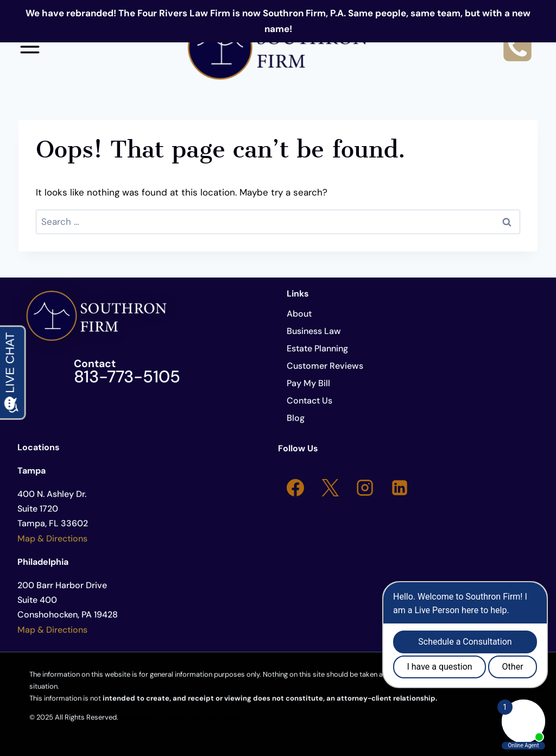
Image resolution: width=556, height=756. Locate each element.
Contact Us (309, 401)
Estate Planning (317, 348)
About (299, 314)
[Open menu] (30, 47)
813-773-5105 (127, 377)
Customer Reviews (325, 366)
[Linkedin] (400, 488)
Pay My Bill (308, 383)
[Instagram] (365, 488)
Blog (296, 418)
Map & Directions (52, 538)
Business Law (314, 331)
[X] (330, 488)
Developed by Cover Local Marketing (179, 717)
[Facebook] (295, 488)
